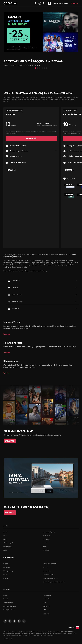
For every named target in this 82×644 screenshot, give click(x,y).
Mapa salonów (47, 595)
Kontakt (6, 599)
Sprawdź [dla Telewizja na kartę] (7, 352)
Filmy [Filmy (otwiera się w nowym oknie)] (5, 539)
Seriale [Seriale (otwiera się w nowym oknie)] (5, 532)
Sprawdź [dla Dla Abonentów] (7, 373)
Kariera (5, 575)
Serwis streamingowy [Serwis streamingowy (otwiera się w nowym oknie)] (49, 532)
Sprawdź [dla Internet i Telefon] (7, 334)
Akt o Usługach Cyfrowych (50, 578)
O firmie (6, 564)
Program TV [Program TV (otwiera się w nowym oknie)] (46, 599)
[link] (10, 441)
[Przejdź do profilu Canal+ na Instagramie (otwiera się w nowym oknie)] (19, 621)
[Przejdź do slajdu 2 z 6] (38, 68)
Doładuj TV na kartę (9, 610)
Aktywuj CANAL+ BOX (10, 606)
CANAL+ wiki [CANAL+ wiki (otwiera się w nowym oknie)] (46, 610)
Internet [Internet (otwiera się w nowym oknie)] (45, 543)
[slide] (41, 40)
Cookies (45, 567)
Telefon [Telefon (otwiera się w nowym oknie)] (45, 547)
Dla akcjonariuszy (8, 571)
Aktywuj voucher (8, 603)
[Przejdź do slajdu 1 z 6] (36, 68)
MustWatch (46, 614)
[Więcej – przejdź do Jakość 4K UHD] (76, 295)
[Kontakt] (44, 3)
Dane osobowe (47, 571)
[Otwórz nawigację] (50, 3)
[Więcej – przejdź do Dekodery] (76, 288)
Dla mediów (7, 567)
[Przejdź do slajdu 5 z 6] (44, 68)
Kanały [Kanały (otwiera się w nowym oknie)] (45, 603)
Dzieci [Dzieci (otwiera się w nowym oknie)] (5, 550)
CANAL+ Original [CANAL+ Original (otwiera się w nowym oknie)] (8, 543)
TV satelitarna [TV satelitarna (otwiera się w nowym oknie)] (46, 536)
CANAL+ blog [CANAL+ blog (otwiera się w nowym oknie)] (46, 606)
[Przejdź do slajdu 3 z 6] (40, 68)
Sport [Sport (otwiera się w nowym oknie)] (5, 536)
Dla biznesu (46, 550)
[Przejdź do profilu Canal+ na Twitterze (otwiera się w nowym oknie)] (10, 621)
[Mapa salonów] (35, 3)
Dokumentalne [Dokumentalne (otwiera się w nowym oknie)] (7, 547)
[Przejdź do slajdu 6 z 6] (46, 68)
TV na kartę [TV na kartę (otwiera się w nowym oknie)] (46, 539)
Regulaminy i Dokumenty (50, 564)
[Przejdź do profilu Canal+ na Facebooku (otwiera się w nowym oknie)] (5, 621)
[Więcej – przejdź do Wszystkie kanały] (76, 302)
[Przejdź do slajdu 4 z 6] (42, 68)
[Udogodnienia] (40, 3)
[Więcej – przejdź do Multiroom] (76, 309)
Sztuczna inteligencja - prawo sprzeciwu (54, 582)
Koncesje (6, 578)
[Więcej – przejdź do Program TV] (76, 281)
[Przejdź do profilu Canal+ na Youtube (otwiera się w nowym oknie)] (15, 621)
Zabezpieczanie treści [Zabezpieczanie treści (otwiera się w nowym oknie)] (49, 575)
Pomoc (5, 595)
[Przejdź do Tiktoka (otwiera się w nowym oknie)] (24, 621)
